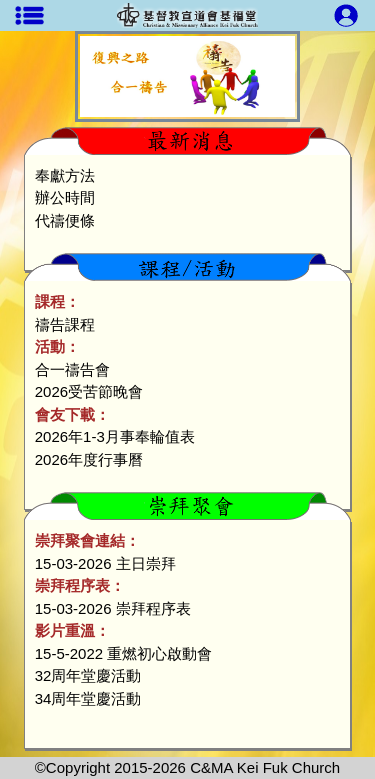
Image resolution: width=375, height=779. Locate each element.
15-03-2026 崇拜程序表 (113, 608)
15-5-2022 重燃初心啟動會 (124, 653)
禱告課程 (65, 324)
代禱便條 (65, 220)
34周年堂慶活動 (88, 698)
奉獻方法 (65, 175)
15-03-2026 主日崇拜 (105, 563)
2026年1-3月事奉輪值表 (115, 436)
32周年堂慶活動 (88, 675)
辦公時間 (65, 197)
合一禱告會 (72, 369)
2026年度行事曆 (89, 459)
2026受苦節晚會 (89, 391)
